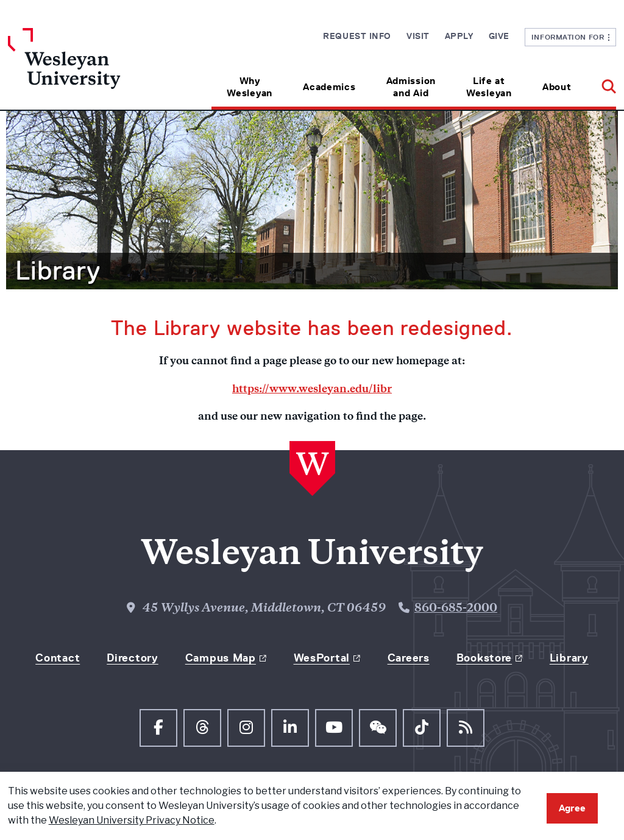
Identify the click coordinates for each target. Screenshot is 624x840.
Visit (418, 36)
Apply (459, 36)
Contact (58, 658)
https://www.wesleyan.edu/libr (312, 390)
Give (499, 36)
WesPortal (322, 658)
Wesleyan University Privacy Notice (132, 820)
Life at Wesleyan (489, 87)
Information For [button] (571, 37)
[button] (601, 83)
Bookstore (484, 658)
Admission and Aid (411, 87)
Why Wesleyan (250, 87)
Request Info (357, 36)
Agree (572, 808)
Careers (409, 658)
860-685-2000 (456, 609)
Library (58, 270)
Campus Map (221, 658)
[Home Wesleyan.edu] (84, 69)
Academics (329, 87)
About (557, 87)
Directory (132, 658)
